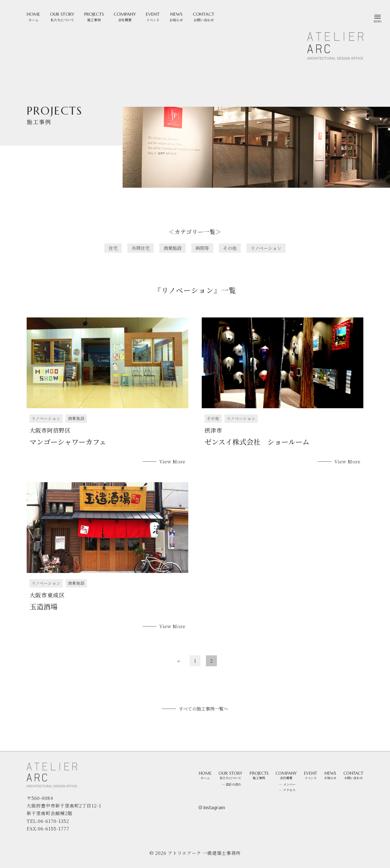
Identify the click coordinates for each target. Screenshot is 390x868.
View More (172, 462)
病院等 (202, 248)
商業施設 (173, 248)
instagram (212, 808)
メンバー (289, 784)
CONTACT (204, 17)
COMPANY (125, 17)
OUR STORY (62, 17)
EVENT (153, 17)
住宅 (113, 248)
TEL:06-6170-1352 (48, 821)
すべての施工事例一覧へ (203, 709)
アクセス (289, 790)
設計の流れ (234, 784)
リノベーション (266, 248)
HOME (33, 17)
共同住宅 (141, 248)
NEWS (176, 17)
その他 (230, 248)
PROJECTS (94, 17)
